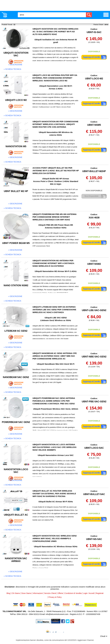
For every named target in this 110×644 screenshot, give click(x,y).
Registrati (100, 593)
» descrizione (15, 65)
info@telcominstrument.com (57, 614)
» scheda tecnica (12, 69)
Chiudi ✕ (104, 636)
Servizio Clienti (50, 593)
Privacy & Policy (55, 597)
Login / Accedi (89, 593)
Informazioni (38, 593)
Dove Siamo (26, 593)
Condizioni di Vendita (73, 593)
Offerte (60, 593)
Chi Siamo (16, 593)
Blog (8, 593)
